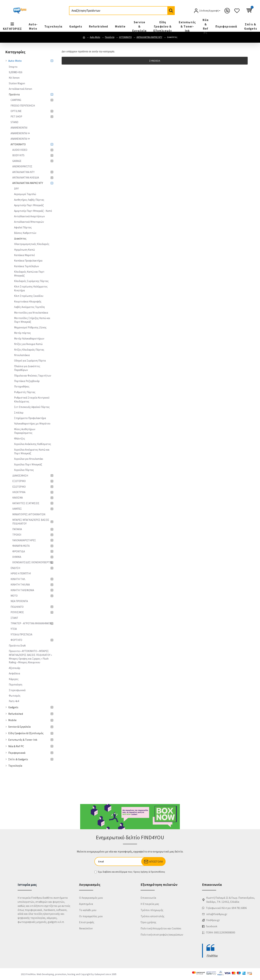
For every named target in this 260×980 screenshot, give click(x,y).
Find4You (212, 955)
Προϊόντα (110, 37)
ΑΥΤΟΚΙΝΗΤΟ (125, 37)
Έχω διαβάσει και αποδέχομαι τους (130, 872)
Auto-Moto (95, 37)
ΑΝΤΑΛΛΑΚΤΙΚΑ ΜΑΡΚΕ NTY (149, 37)
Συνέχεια (155, 61)
